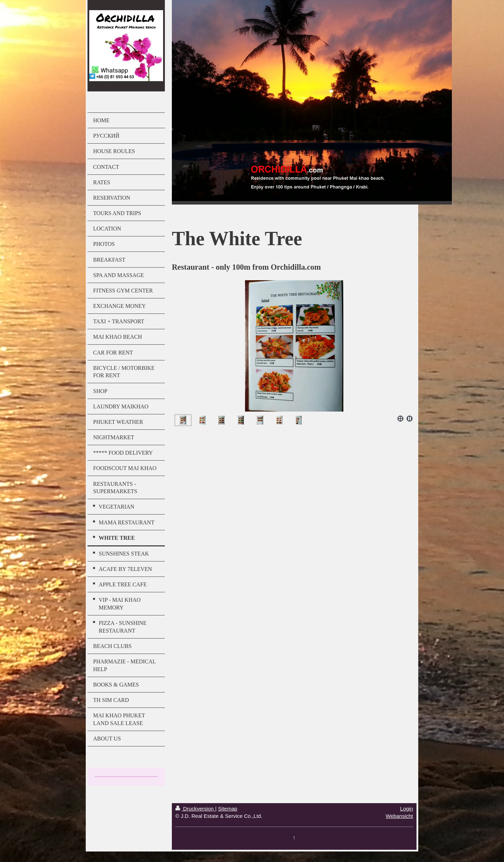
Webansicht (399, 816)
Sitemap (228, 809)
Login (407, 809)
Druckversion (195, 809)
